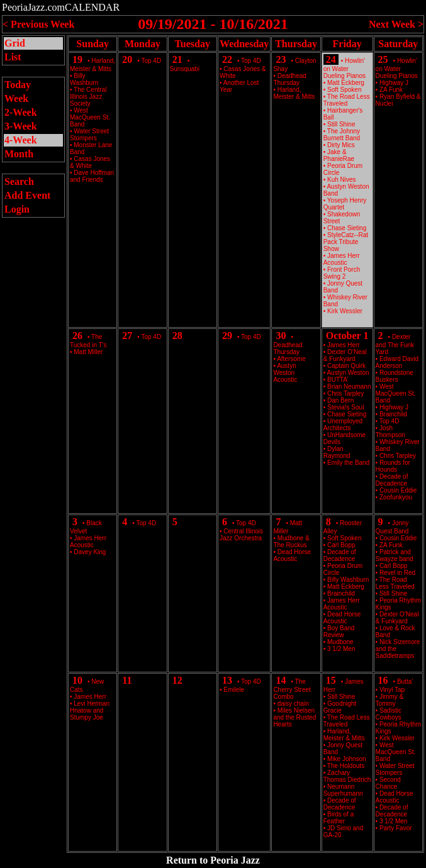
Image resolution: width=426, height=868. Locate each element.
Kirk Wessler (345, 311)
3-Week (21, 126)
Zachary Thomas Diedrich (347, 776)
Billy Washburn (84, 79)
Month (19, 154)
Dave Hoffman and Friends (92, 176)
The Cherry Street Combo (292, 689)
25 (383, 59)
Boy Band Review (339, 632)
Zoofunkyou (396, 497)
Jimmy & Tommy (390, 700)
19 (77, 59)
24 (331, 59)
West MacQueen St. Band (90, 117)
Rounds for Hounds (393, 466)
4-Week (21, 140)
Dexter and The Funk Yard (395, 344)
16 (383, 680)
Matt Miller (88, 352)
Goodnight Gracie (340, 707)
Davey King (90, 552)
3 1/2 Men (341, 649)
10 (77, 680)
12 (177, 680)
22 (227, 59)
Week (16, 98)
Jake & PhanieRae (339, 155)
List (13, 57)
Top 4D (151, 61)
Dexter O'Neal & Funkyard (345, 355)
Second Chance (388, 783)
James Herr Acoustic (342, 259)
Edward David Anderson (397, 362)
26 (77, 336)
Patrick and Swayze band (395, 555)
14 (281, 680)
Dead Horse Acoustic (292, 555)
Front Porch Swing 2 (342, 273)
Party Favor (396, 828)
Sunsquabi (185, 69)
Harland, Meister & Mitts (294, 93)
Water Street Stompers (89, 135)
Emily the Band (348, 463)
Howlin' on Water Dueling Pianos (345, 68)
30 (281, 336)
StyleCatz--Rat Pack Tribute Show (346, 242)
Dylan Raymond (337, 452)
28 (177, 336)
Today (18, 85)
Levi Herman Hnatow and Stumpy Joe (90, 710)
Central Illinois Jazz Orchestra (241, 535)
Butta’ (405, 682)
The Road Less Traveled (347, 100)
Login (17, 209)
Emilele (234, 690)
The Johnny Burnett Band (342, 135)
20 (127, 59)
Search (19, 181)
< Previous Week (38, 24)
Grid (15, 43)
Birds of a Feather (339, 818)
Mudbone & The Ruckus (291, 542)
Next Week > (396, 24)
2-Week (21, 112)
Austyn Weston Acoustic (285, 373)
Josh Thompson (390, 431)
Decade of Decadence (392, 480)
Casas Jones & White (90, 162)
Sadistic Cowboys (389, 714)
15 (331, 680)
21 (177, 59)
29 (227, 336)
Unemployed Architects (343, 425)
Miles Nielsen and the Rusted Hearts (294, 717)
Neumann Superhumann (343, 790)
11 (127, 680)
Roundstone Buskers (395, 376)
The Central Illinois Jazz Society (88, 97)
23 (281, 59)
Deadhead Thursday (289, 79)
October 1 (347, 336)
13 (227, 680)
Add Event (27, 195)
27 (127, 336)
